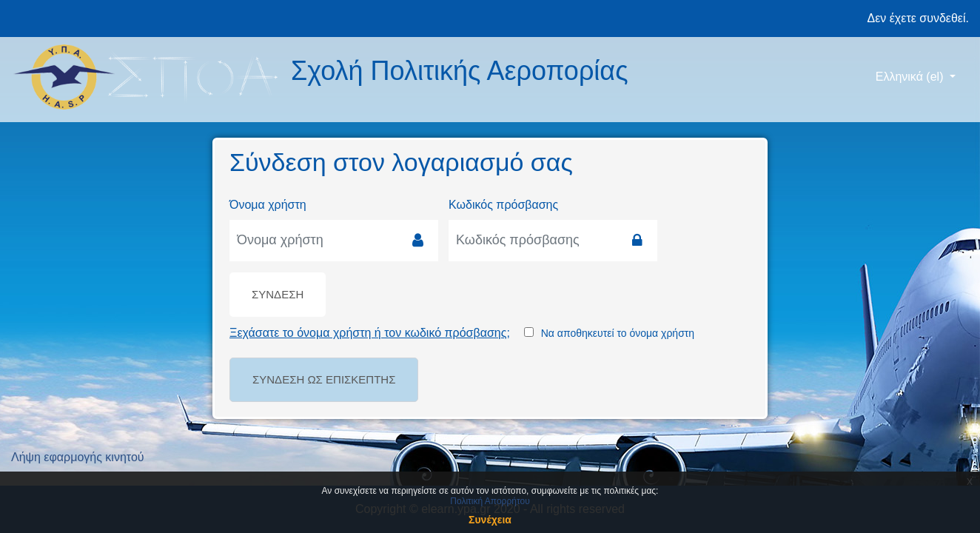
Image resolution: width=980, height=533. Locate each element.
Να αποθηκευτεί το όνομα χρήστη (618, 333)
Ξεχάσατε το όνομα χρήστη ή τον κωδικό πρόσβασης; (370, 333)
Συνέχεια (490, 520)
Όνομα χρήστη (268, 205)
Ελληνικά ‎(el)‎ (911, 77)
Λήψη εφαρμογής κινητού (78, 457)
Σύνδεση (278, 294)
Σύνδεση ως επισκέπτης (324, 379)
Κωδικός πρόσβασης (503, 205)
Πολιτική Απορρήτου (490, 501)
